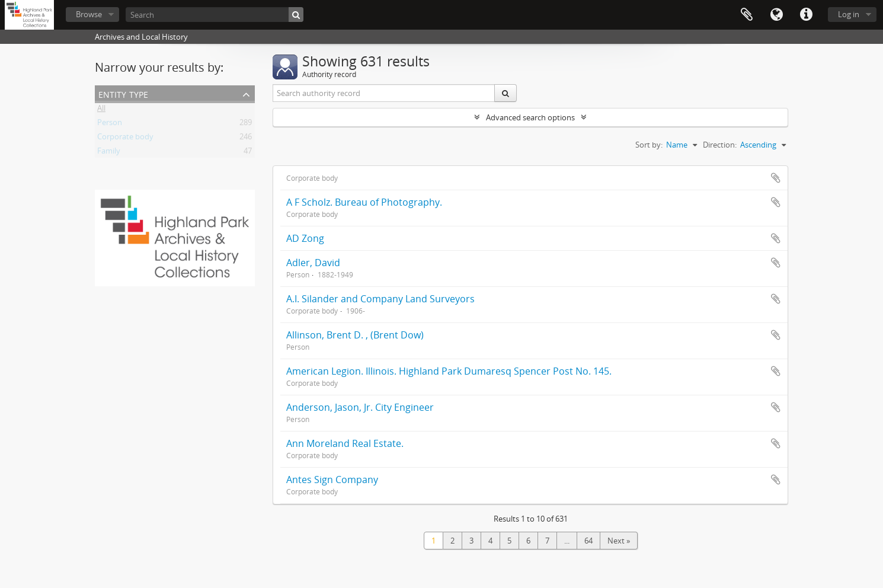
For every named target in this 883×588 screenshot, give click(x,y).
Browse (89, 14)
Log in (849, 14)
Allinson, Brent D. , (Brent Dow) (355, 335)
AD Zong (305, 238)
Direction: (720, 145)
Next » (619, 541)
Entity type (123, 93)
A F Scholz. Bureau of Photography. (364, 202)
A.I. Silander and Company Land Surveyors (380, 299)
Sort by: (649, 145)
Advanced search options (530, 117)
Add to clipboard (776, 178)
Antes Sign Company (332, 480)
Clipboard (747, 15)
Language (776, 15)
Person (110, 124)
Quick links (806, 15)
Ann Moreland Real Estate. (345, 443)
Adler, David (313, 263)
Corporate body (125, 139)
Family (109, 153)
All (101, 110)
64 (588, 541)
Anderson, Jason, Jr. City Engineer (360, 407)
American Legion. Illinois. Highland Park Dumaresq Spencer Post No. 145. (449, 371)
